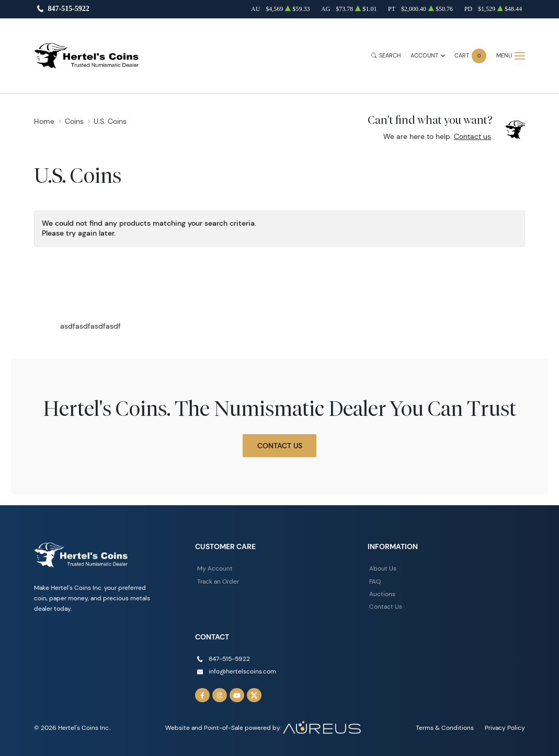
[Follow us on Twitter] (254, 695)
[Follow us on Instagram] (220, 695)
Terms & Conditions (445, 728)
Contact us (472, 136)
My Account (215, 568)
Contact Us (280, 446)
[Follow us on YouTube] (237, 695)
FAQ (375, 581)
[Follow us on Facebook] (202, 695)
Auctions (382, 594)
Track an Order (218, 581)
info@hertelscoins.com (242, 671)
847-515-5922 (68, 9)
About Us (383, 568)
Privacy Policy (505, 728)
